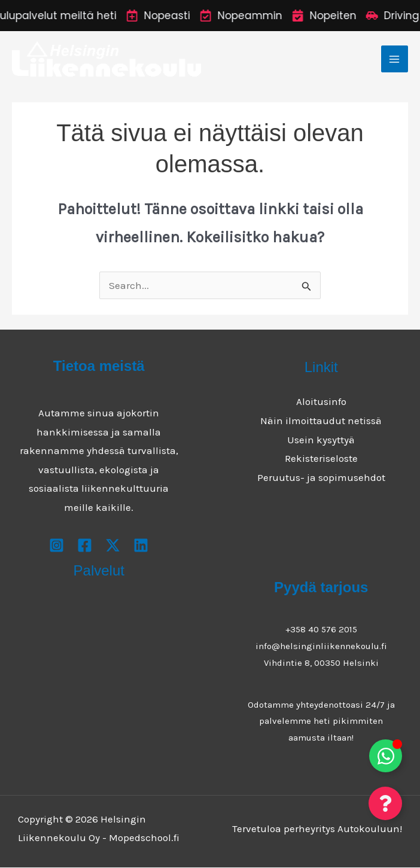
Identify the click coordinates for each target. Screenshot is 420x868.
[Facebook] (85, 546)
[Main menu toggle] (395, 59)
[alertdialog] (210, 16)
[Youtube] (141, 546)
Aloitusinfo (321, 402)
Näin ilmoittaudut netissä (321, 421)
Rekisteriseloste (321, 459)
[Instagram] (57, 546)
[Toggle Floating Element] (386, 756)
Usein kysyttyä (321, 440)
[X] (113, 546)
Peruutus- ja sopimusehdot (321, 477)
